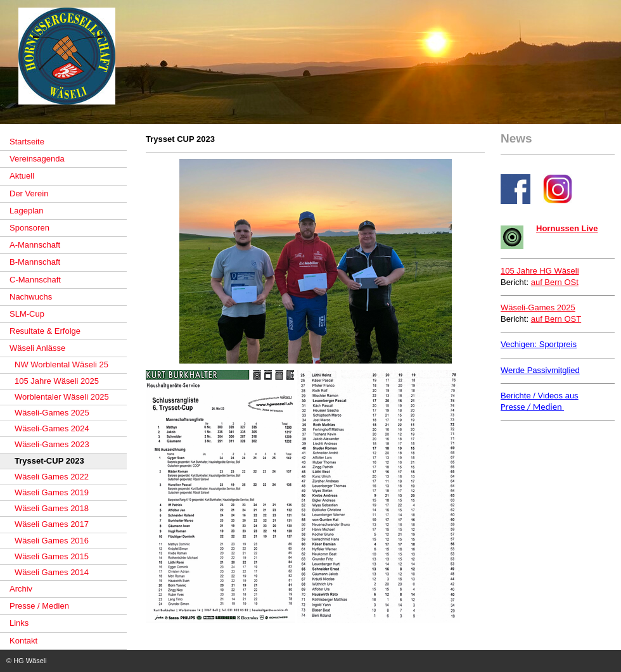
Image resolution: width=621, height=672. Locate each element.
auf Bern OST (556, 319)
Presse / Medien (532, 407)
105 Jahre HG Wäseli (540, 271)
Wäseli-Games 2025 (538, 307)
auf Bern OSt (555, 282)
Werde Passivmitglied (540, 370)
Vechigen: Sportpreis (539, 344)
